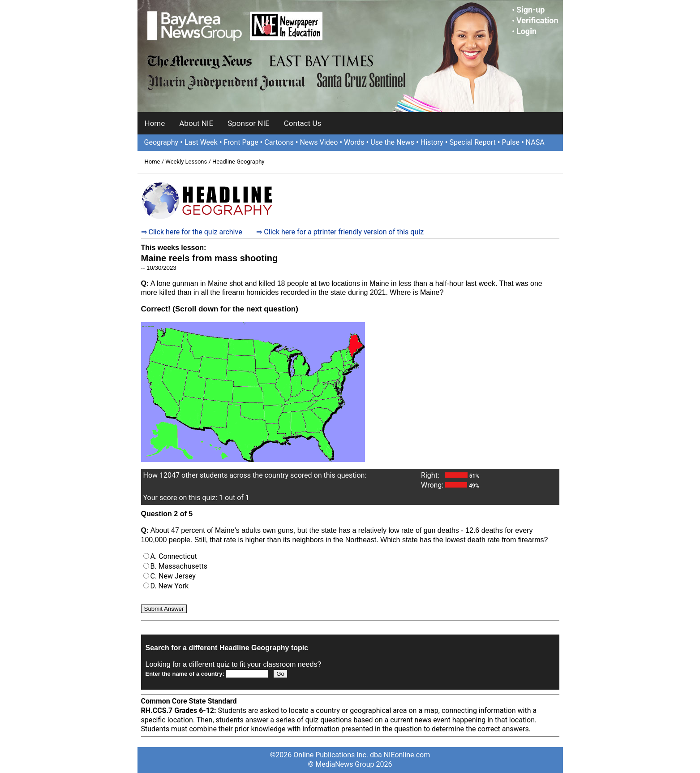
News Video (319, 142)
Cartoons (279, 142)
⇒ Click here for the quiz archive (192, 232)
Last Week (201, 142)
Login (526, 31)
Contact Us (303, 123)
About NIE (196, 123)
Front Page (241, 142)
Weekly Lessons (186, 162)
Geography (161, 142)
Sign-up (531, 10)
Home (155, 123)
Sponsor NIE (249, 123)
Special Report (472, 142)
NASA (535, 142)
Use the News (392, 142)
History (432, 142)
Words (354, 142)
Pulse (511, 142)
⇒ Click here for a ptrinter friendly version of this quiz (340, 232)
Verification (537, 20)
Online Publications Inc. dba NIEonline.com (362, 755)
